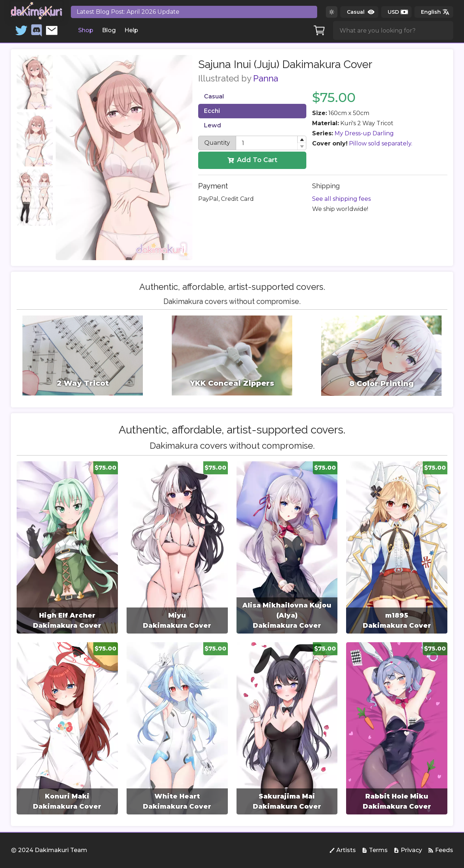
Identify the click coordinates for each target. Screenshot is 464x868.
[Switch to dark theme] (332, 12)
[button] (302, 139)
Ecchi (212, 111)
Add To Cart (252, 160)
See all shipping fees (341, 199)
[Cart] (319, 30)
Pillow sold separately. (381, 143)
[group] (67, 547)
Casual (214, 96)
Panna (266, 78)
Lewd (212, 125)
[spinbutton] (271, 143)
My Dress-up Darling (364, 133)
